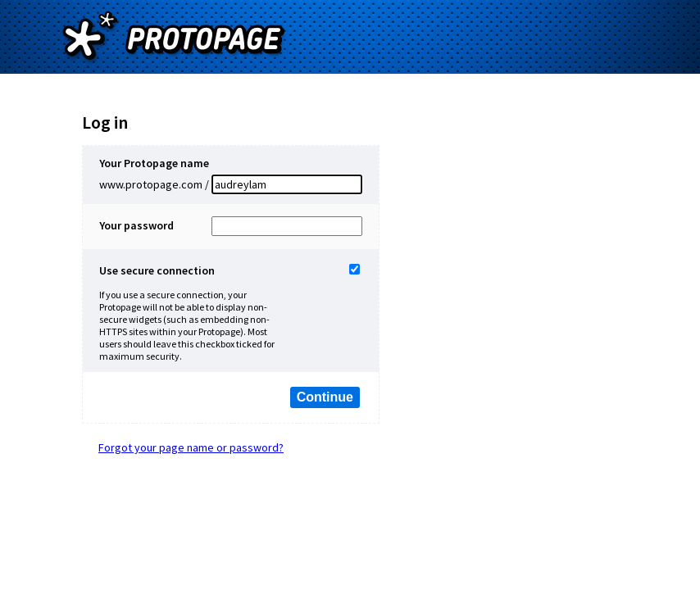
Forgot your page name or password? (191, 447)
